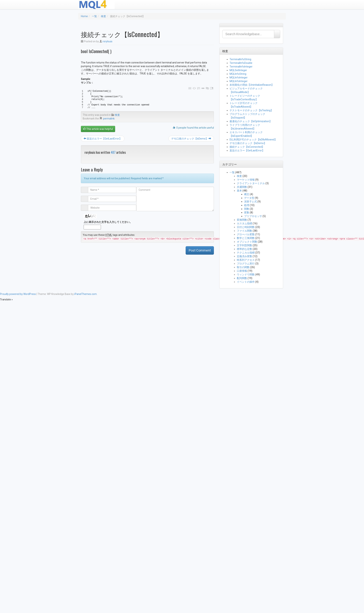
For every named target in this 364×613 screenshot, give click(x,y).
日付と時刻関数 (246, 227)
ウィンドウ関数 (246, 274)
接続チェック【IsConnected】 (247, 147)
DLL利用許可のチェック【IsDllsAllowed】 (253, 140)
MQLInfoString (238, 74)
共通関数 (242, 187)
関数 (247, 209)
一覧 (94, 16)
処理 (247, 205)
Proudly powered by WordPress (18, 294)
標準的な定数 (244, 249)
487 (113, 152)
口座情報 (242, 271)
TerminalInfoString (240, 59)
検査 (103, 16)
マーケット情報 (246, 180)
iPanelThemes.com (86, 294)
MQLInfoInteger (239, 78)
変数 (247, 212)
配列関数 (242, 278)
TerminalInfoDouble (241, 63)
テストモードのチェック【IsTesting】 (251, 110)
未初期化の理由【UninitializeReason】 (252, 85)
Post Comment (200, 250)
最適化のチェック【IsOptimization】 (251, 121)
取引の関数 (243, 267)
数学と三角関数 (246, 238)
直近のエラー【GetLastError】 (103, 139)
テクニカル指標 (246, 253)
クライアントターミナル (251, 183)
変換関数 (242, 220)
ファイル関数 (244, 231)
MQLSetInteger (238, 70)
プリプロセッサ (253, 216)
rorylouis (107, 41)
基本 (239, 191)
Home (84, 16)
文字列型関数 (244, 245)
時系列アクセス (246, 260)
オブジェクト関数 (247, 242)
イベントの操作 (246, 282)
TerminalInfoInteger (241, 67)
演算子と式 (251, 202)
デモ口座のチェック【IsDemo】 (191, 139)
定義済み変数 (244, 256)
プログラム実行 (246, 264)
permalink (109, 119)
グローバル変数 (246, 234)
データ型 (249, 198)
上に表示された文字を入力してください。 (108, 222)
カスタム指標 (244, 223)
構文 (247, 194)
